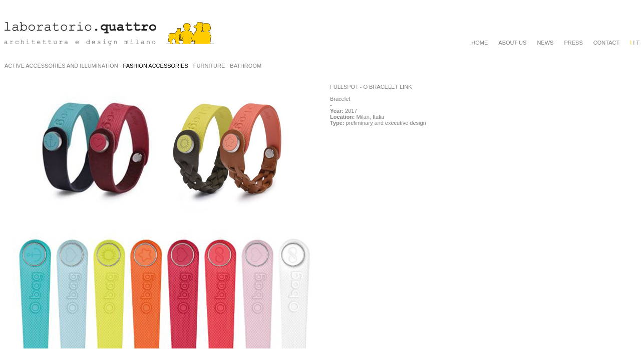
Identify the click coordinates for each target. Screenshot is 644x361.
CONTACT (606, 43)
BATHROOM (246, 66)
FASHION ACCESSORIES (156, 66)
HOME (479, 43)
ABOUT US (512, 43)
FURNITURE (209, 66)
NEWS (545, 43)
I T (635, 43)
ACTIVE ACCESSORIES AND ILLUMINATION (61, 66)
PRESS (573, 43)
